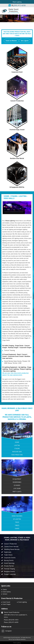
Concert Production (17, 101)
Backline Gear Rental (17, 158)
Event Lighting (23, 602)
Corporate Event (17, 72)
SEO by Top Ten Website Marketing (17, 639)
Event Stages (7, 604)
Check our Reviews (11, 41)
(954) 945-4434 (13, 620)
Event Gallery (7, 592)
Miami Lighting (17, 643)
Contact (5, 594)
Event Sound (6, 602)
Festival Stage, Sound (17, 130)
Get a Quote (25, 41)
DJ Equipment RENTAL (17, 187)
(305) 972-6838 (20, 5)
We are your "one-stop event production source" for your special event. (15, 374)
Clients (5, 590)
